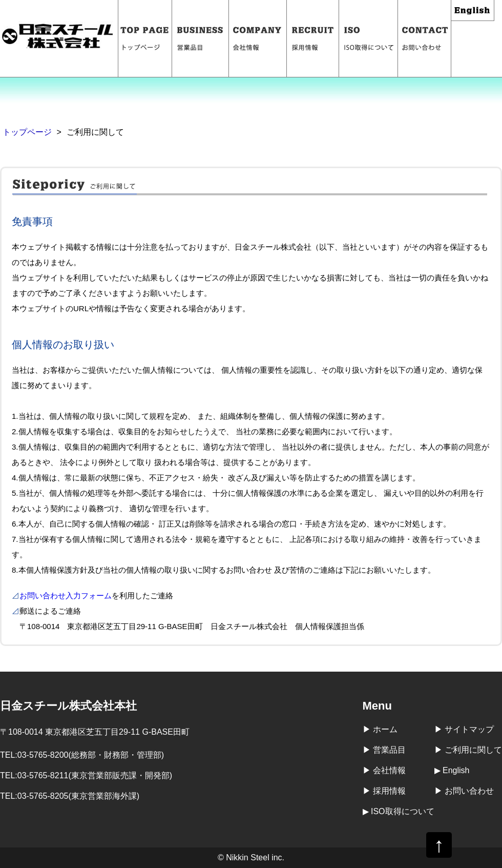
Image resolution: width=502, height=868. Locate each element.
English (473, 11)
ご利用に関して (473, 750)
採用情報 (313, 38)
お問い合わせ (425, 38)
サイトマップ (469, 729)
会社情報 (258, 38)
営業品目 (201, 38)
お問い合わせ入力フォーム (66, 596)
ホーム (385, 729)
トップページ (145, 38)
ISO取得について (369, 38)
